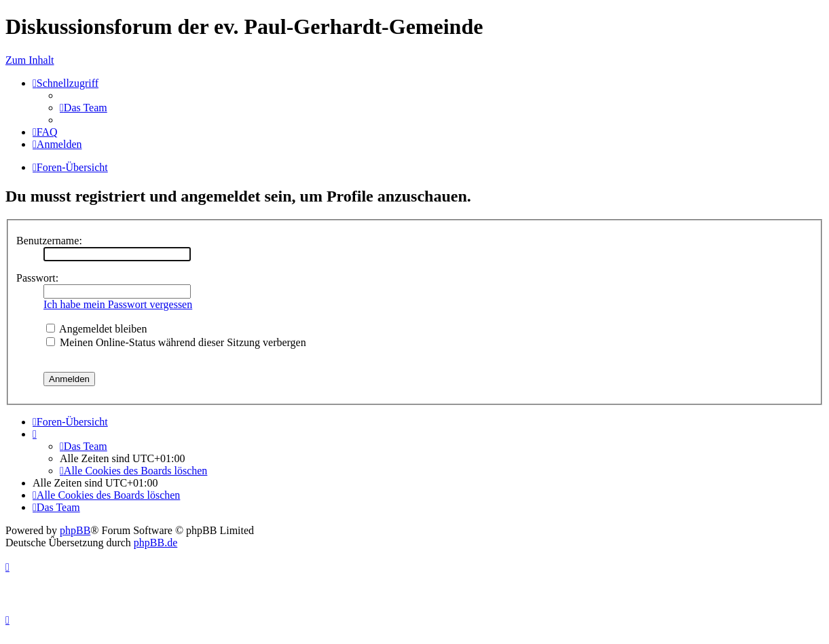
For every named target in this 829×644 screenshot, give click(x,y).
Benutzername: (49, 241)
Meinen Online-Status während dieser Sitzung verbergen (176, 342)
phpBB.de (155, 543)
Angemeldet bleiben (96, 329)
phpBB (75, 530)
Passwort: (37, 278)
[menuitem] (84, 108)
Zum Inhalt (30, 60)
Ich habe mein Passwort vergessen (118, 304)
